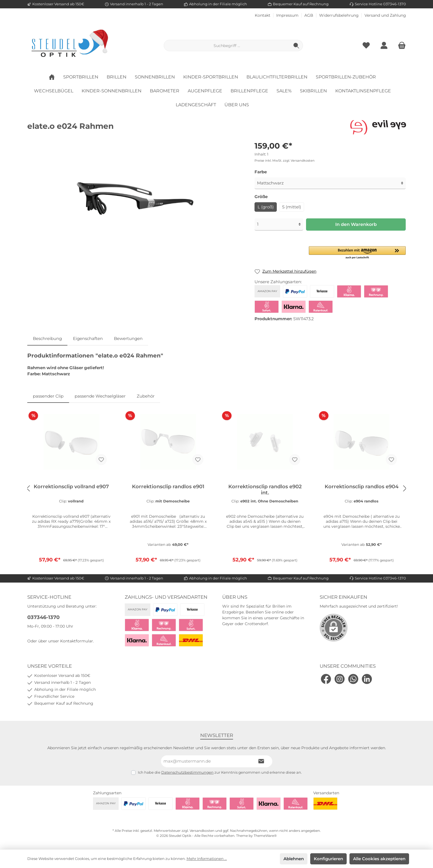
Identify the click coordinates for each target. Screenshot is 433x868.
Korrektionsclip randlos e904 (362, 487)
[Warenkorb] (400, 45)
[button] (357, 253)
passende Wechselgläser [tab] (100, 396)
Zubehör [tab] (146, 396)
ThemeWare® (265, 836)
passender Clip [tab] (48, 396)
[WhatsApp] (353, 679)
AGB (309, 15)
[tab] (47, 339)
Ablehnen (294, 859)
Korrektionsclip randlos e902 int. (265, 490)
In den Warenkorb (356, 224)
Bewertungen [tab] (128, 338)
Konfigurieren (328, 859)
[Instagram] (340, 679)
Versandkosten (202, 831)
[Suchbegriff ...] (227, 45)
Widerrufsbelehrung (339, 15)
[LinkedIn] (367, 679)
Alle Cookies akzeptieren (379, 859)
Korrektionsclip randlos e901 (168, 487)
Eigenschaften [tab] (88, 338)
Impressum (287, 15)
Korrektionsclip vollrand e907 (71, 487)
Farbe (261, 172)
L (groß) (266, 207)
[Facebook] (326, 679)
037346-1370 (43, 617)
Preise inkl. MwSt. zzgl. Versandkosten (285, 161)
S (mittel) (292, 207)
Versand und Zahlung (385, 15)
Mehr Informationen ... (207, 859)
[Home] (56, 77)
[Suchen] (296, 45)
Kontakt (263, 15)
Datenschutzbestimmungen (187, 772)
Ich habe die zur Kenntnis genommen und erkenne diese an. (220, 772)
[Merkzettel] (366, 45)
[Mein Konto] (384, 45)
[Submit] (261, 761)
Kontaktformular (77, 641)
